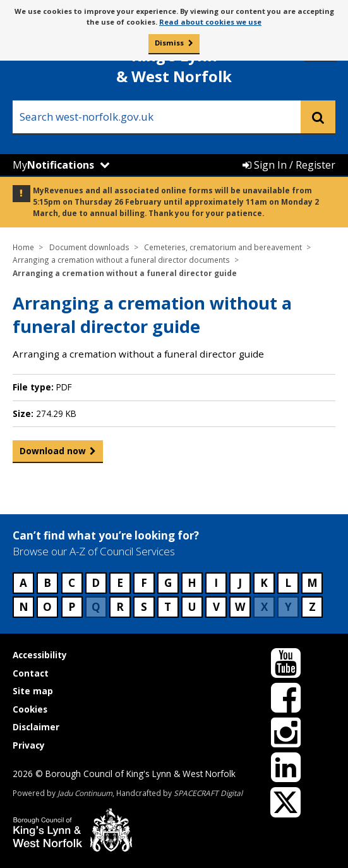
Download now (53, 454)
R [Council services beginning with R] (120, 607)
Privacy (29, 745)
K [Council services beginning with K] (264, 583)
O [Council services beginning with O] (47, 607)
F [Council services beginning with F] (144, 583)
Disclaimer (36, 727)
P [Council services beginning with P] (72, 607)
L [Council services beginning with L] (288, 583)
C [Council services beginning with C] (72, 583)
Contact (31, 673)
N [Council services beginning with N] (24, 607)
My (53, 165)
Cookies (30, 709)
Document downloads (89, 247)
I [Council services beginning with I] (216, 583)
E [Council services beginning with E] (120, 583)
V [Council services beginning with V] (216, 607)
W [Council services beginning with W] (240, 607)
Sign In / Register (289, 165)
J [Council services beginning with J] (240, 583)
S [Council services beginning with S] (144, 607)
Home (23, 247)
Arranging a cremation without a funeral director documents (121, 260)
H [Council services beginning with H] (192, 583)
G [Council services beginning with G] (168, 583)
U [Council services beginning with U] (192, 607)
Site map (33, 691)
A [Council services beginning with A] (23, 583)
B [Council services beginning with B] (47, 583)
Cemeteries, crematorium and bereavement (223, 247)
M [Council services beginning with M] (312, 583)
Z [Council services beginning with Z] (312, 607)
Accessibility (40, 655)
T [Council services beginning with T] (168, 607)
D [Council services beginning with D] (96, 583)
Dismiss (169, 43)
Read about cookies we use (210, 22)
